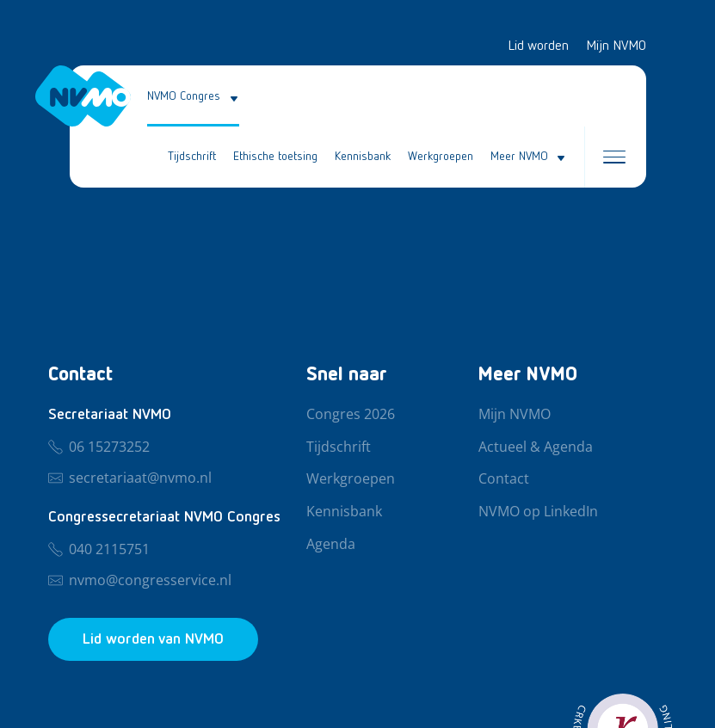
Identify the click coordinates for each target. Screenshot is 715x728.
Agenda (331, 545)
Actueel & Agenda (536, 447)
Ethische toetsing (275, 157)
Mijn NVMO (616, 46)
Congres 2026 (351, 415)
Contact (504, 479)
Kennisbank (363, 157)
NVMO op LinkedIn (538, 512)
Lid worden (538, 46)
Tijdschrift (192, 157)
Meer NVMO (519, 157)
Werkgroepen (441, 157)
